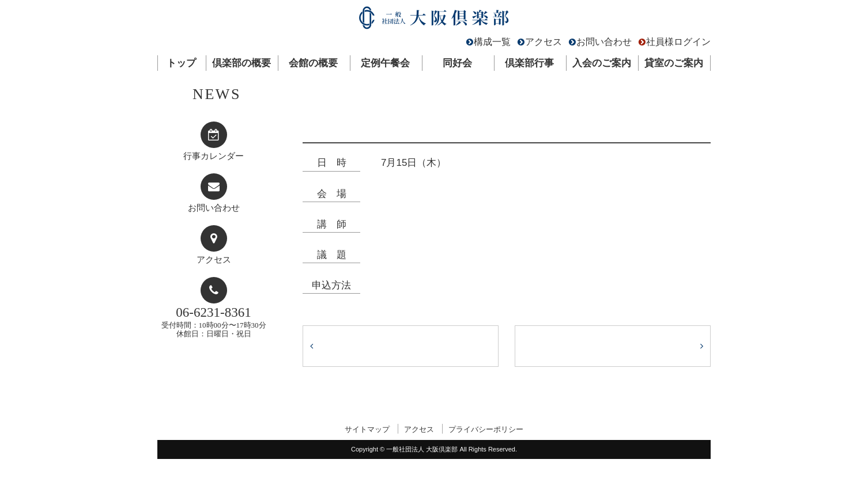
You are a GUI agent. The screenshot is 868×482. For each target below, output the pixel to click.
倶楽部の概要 (241, 63)
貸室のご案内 (674, 63)
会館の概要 (313, 63)
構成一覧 (492, 42)
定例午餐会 (385, 63)
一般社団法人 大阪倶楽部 (434, 20)
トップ (181, 63)
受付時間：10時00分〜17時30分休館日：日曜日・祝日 (214, 322)
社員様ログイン (678, 42)
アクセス (544, 42)
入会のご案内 (602, 63)
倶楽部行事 (529, 63)
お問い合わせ (604, 42)
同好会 (457, 63)
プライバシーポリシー (486, 429)
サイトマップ (367, 429)
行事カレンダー (214, 156)
